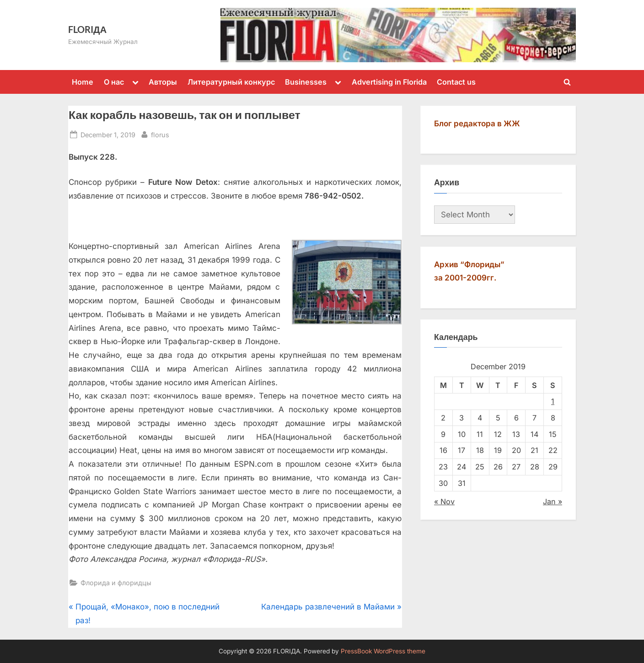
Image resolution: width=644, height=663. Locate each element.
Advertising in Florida (389, 82)
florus (160, 134)
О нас (114, 82)
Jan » (553, 501)
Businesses (306, 82)
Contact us (456, 82)
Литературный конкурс (231, 82)
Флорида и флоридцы (116, 583)
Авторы (163, 82)
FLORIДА (87, 29)
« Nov (444, 501)
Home (83, 82)
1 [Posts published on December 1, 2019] (553, 401)
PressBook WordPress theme (383, 651)
